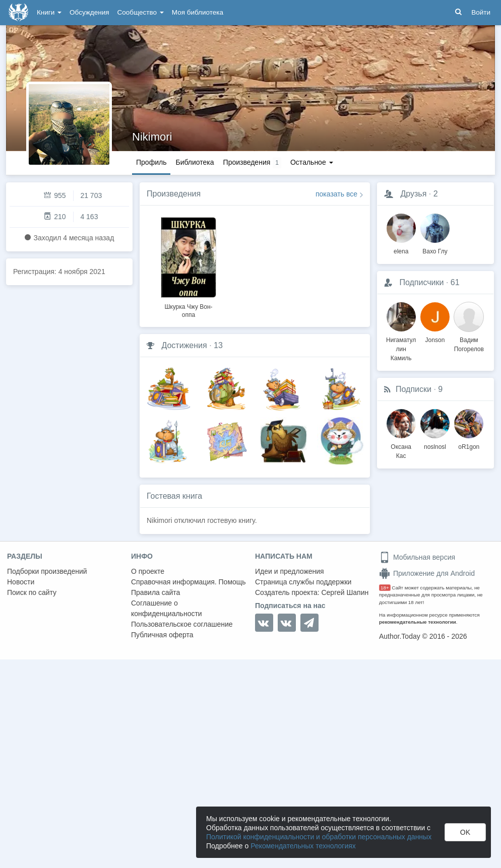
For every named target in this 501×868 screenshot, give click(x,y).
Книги (49, 12)
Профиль (151, 162)
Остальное (312, 162)
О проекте (148, 571)
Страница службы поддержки (303, 582)
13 (218, 345)
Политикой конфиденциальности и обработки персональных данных (319, 837)
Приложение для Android (427, 573)
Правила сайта (155, 592)
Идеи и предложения (290, 571)
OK (465, 832)
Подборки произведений (47, 571)
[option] (189, 266)
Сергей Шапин (345, 592)
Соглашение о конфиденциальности (167, 608)
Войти (481, 12)
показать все (336, 194)
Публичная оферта (162, 635)
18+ (385, 588)
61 (455, 282)
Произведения (174, 194)
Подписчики (421, 282)
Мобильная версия (417, 557)
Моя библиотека (198, 12)
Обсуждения (89, 12)
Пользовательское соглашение (182, 624)
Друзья (413, 194)
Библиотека (195, 162)
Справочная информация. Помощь (189, 582)
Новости (21, 582)
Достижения (184, 345)
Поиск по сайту (32, 592)
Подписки (414, 389)
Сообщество (141, 12)
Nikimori (152, 137)
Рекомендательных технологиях (303, 846)
